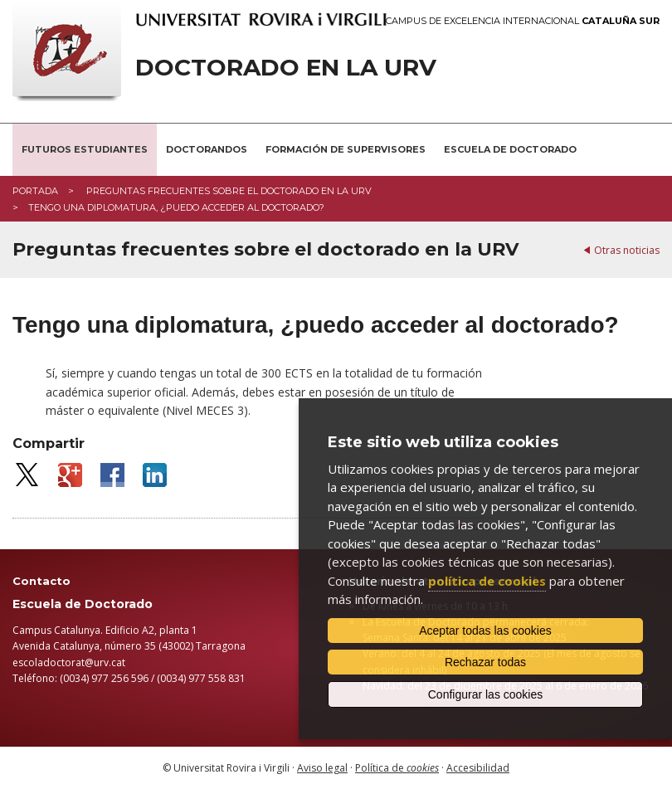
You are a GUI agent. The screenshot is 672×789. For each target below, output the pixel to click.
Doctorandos (207, 149)
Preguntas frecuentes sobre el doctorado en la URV (228, 191)
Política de (397, 768)
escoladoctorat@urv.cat (69, 662)
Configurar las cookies (486, 694)
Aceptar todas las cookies (485, 631)
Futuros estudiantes (85, 149)
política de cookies (487, 581)
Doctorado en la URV (286, 68)
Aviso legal (322, 768)
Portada (35, 191)
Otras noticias (627, 250)
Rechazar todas (485, 662)
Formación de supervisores (346, 149)
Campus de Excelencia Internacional (523, 21)
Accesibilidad (478, 768)
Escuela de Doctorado (510, 149)
